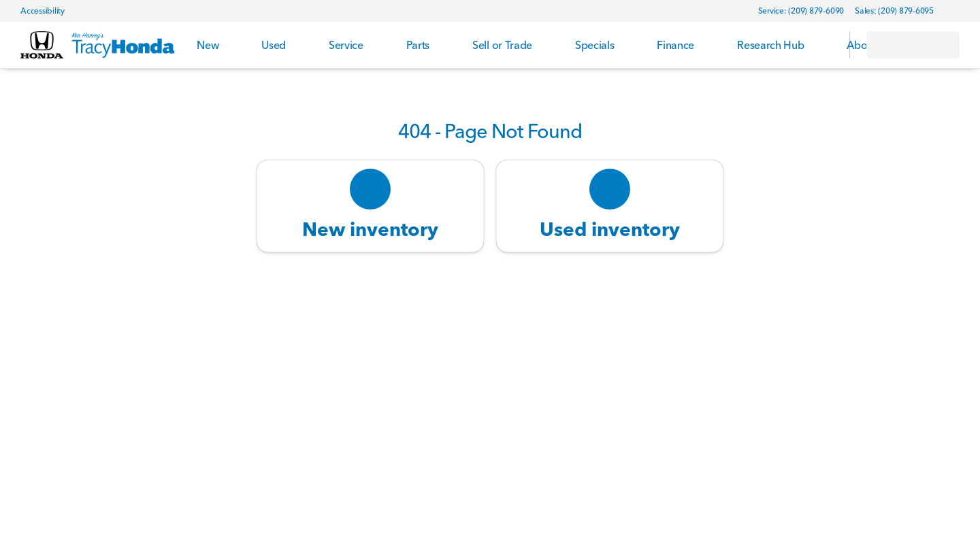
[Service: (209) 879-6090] (801, 11)
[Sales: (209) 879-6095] (894, 11)
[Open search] (822, 45)
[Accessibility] (36, 11)
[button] (964, 11)
